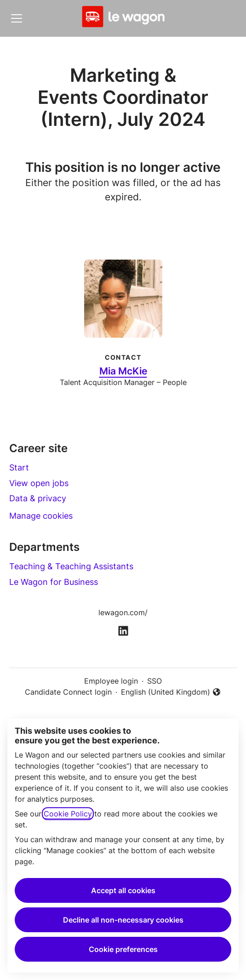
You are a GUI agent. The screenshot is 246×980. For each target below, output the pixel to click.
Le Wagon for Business (54, 582)
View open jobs (39, 483)
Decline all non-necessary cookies (123, 920)
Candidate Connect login (68, 692)
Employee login (111, 681)
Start (19, 467)
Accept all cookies (123, 890)
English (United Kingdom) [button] (171, 692)
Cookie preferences (123, 949)
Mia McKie (123, 371)
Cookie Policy (68, 814)
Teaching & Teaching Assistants (71, 566)
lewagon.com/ (123, 612)
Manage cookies (41, 516)
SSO (154, 681)
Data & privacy (38, 498)
